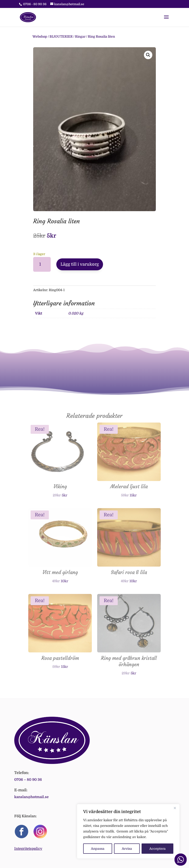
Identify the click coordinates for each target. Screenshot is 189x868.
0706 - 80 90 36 (35, 4)
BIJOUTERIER (61, 36)
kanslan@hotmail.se (31, 797)
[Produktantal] (42, 264)
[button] (148, 55)
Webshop (40, 36)
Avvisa (127, 849)
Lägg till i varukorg (80, 264)
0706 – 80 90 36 (28, 780)
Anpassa (98, 849)
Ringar (80, 36)
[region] (128, 831)
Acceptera (157, 849)
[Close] (175, 808)
